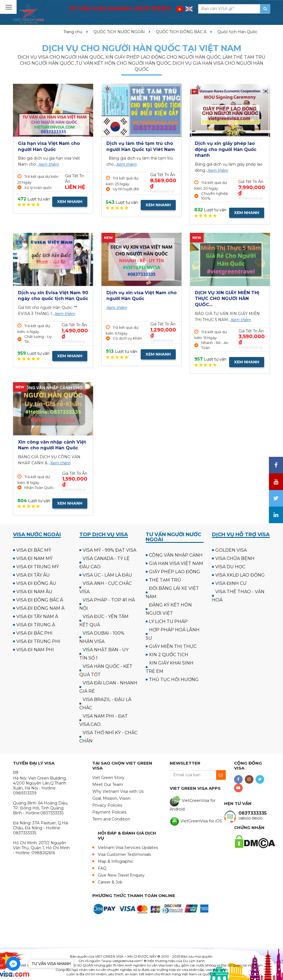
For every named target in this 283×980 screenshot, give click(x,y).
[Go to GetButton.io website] (13, 974)
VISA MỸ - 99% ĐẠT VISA (109, 550)
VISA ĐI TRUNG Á (36, 625)
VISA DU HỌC (230, 567)
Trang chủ (73, 32)
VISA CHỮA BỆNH (235, 558)
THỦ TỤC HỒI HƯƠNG (174, 680)
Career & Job (110, 882)
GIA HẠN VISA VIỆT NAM (176, 563)
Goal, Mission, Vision (111, 798)
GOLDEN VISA (231, 550)
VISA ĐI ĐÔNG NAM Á (40, 608)
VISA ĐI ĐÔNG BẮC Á (40, 600)
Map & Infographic (116, 861)
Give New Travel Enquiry (121, 875)
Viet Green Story (108, 778)
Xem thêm (49, 164)
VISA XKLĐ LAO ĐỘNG (240, 575)
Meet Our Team (108, 784)
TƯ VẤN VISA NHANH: (119, 9)
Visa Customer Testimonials (124, 854)
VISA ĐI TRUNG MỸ (38, 567)
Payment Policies (109, 812)
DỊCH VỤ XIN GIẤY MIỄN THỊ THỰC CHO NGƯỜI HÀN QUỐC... (227, 299)
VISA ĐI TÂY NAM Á (37, 617)
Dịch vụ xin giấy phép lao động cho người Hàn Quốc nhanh (226, 149)
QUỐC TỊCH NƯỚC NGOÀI (119, 32)
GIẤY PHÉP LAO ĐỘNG (175, 572)
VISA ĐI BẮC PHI (34, 633)
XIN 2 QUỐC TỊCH (169, 655)
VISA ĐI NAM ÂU (34, 592)
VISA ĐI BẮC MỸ (34, 550)
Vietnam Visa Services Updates (128, 848)
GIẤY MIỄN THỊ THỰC (173, 646)
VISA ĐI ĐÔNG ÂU (36, 583)
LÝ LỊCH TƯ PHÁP (168, 621)
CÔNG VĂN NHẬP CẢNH (176, 555)
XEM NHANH (70, 202)
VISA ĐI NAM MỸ (34, 558)
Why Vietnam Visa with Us (118, 791)
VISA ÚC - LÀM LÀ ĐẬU (107, 575)
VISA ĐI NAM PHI (35, 650)
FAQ (102, 868)
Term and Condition (111, 819)
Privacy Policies (107, 805)
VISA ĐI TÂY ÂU (33, 575)
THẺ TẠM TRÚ (165, 580)
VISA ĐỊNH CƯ (231, 583)
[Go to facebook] (13, 964)
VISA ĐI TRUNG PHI (38, 641)
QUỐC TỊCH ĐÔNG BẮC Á (181, 32)
